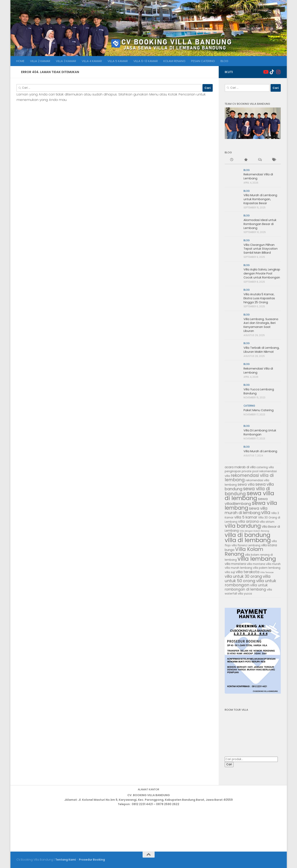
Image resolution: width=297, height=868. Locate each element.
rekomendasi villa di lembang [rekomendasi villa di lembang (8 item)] (249, 478)
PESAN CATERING (203, 61)
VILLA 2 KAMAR (40, 61)
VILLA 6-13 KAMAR (146, 61)
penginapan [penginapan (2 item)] (233, 471)
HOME (20, 61)
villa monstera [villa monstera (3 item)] (235, 564)
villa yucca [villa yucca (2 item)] (245, 594)
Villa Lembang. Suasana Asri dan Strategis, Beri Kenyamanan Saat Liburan (261, 325)
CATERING (249, 406)
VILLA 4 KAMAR (92, 61)
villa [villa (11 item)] (266, 512)
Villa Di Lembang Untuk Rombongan (260, 432)
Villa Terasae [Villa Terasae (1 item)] (267, 572)
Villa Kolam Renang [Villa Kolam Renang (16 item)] (244, 552)
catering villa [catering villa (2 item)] (265, 467)
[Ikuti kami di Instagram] (278, 72)
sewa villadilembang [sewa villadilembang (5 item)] (246, 501)
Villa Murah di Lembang (260, 451)
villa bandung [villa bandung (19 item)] (243, 526)
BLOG (224, 61)
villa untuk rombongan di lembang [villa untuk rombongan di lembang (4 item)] (246, 587)
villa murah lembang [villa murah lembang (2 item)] (238, 568)
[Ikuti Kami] (266, 72)
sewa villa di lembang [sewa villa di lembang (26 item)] (249, 496)
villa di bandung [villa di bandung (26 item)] (248, 535)
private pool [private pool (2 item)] (250, 471)
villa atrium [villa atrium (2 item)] (267, 522)
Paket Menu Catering (259, 410)
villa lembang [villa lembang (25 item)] (257, 559)
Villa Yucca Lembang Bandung (259, 391)
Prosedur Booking (92, 860)
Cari (229, 764)
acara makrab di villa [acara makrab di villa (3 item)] (240, 467)
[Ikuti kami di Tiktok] (272, 72)
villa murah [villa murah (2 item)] (273, 564)
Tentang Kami (66, 860)
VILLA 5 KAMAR (118, 61)
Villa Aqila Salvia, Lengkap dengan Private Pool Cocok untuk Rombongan (262, 273)
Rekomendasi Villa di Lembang (258, 176)
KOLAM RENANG (174, 61)
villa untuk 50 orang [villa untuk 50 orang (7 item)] (248, 579)
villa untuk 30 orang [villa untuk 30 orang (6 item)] (243, 576)
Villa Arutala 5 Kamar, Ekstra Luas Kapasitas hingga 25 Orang (259, 298)
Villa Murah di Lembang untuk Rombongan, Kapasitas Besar (260, 199)
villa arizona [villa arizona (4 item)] (248, 521)
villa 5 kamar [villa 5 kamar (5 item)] (246, 517)
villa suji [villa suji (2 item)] (230, 572)
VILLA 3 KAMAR (66, 61)
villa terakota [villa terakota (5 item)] (248, 572)
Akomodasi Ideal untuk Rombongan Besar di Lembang (260, 224)
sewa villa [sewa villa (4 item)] (246, 484)
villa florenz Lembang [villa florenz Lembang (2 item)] (246, 545)
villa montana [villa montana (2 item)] (256, 564)
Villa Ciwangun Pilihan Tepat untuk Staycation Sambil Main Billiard (261, 249)
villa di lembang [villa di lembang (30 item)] (248, 540)
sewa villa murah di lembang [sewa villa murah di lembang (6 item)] (246, 511)
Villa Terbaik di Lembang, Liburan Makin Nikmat (261, 350)
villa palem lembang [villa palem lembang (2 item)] (267, 568)
